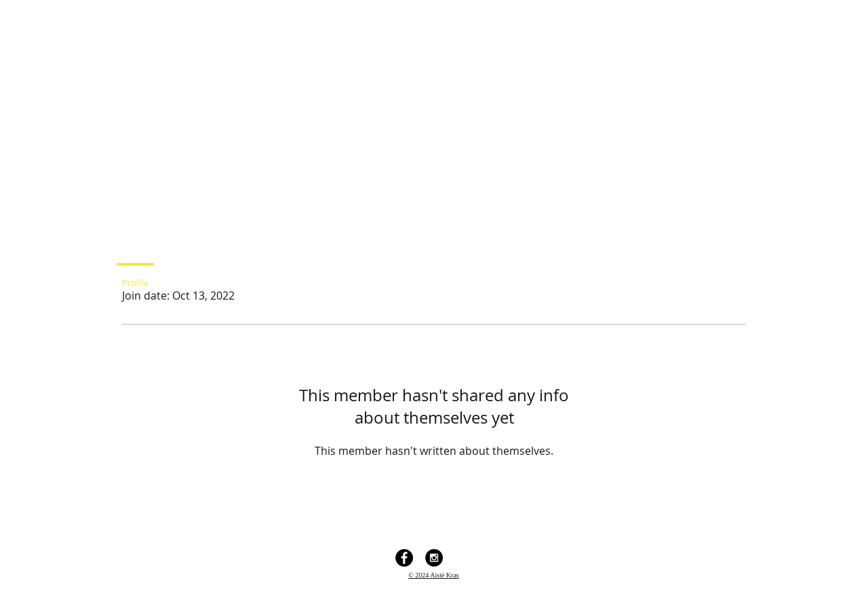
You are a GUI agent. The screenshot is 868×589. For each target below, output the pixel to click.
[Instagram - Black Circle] (434, 558)
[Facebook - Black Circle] (404, 558)
